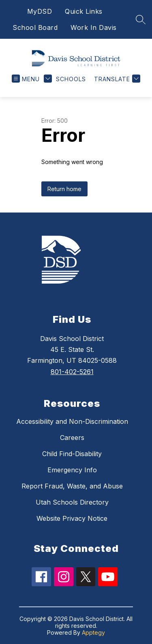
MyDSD (40, 11)
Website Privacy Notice (72, 518)
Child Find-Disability (72, 454)
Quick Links (84, 11)
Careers (72, 438)
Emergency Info (72, 470)
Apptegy (93, 632)
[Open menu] (26, 79)
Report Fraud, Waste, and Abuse (72, 486)
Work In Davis (94, 27)
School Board (35, 27)
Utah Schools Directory (72, 502)
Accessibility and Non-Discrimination (72, 421)
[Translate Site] (116, 79)
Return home (64, 189)
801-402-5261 (72, 372)
